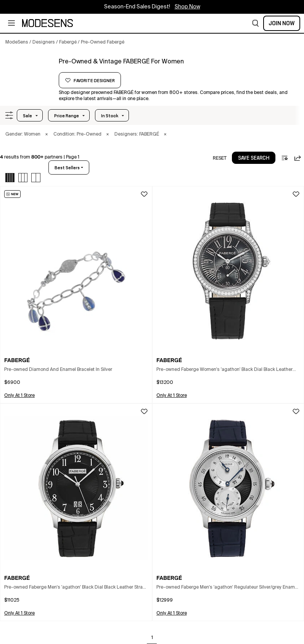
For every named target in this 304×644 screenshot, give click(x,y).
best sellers (67, 168)
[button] (256, 23)
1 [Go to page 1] (152, 638)
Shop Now (187, 7)
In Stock (110, 116)
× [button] (47, 134)
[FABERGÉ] (29, 71)
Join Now (282, 23)
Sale (27, 116)
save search (254, 158)
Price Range (67, 116)
